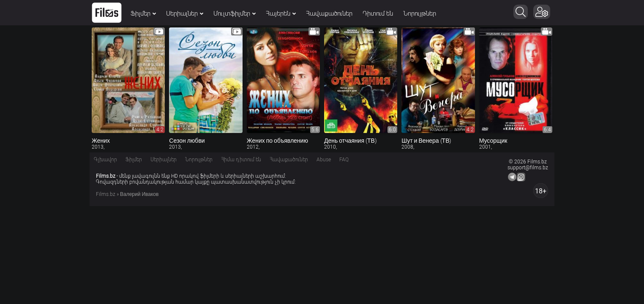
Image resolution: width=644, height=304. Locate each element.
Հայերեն (281, 14)
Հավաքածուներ (329, 14)
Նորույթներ (420, 14)
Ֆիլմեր (143, 14)
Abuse (324, 160)
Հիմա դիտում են (241, 160)
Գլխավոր (105, 160)
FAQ (344, 160)
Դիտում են (378, 14)
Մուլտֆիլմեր (235, 14)
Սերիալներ (185, 14)
